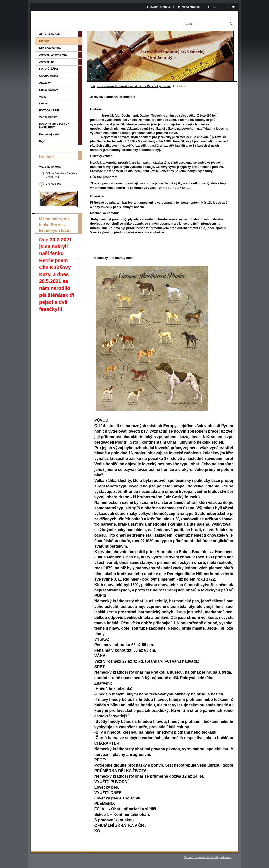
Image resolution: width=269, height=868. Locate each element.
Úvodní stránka (160, 7)
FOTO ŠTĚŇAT (49, 69)
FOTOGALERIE (49, 110)
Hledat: (188, 24)
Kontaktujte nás (49, 134)
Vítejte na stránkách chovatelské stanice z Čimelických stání (131, 86)
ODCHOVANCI (48, 76)
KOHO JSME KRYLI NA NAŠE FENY (54, 126)
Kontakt (44, 104)
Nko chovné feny (50, 48)
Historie (44, 41)
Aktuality (45, 83)
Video (43, 97)
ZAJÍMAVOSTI (48, 117)
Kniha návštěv (48, 90)
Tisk (232, 7)
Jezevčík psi (47, 62)
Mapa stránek (191, 7)
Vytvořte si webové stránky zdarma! (208, 857)
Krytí (42, 141)
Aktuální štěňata (50, 34)
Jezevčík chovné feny (53, 55)
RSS (214, 7)
